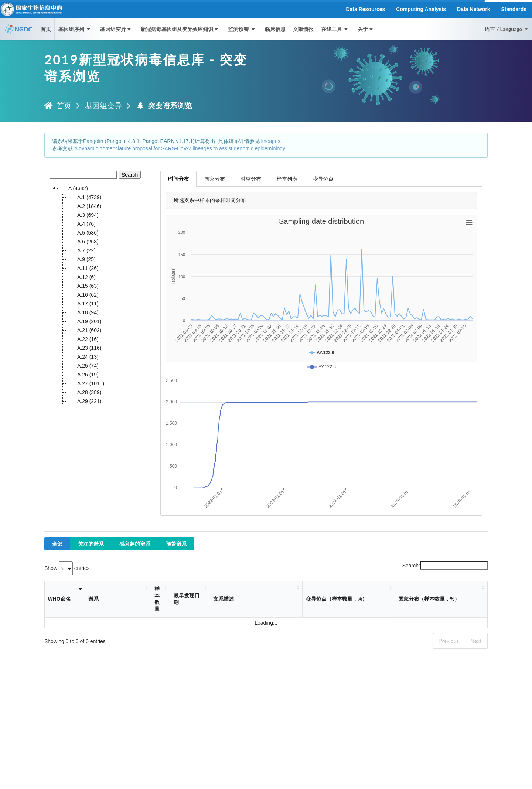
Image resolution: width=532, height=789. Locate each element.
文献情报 (303, 29)
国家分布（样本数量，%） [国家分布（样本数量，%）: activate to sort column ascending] (429, 599)
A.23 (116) (84, 348)
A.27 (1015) (86, 383)
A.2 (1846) (84, 206)
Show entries (67, 568)
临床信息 (275, 29)
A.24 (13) (83, 357)
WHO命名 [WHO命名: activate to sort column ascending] (59, 599)
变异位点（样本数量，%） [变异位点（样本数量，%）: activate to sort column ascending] (337, 599)
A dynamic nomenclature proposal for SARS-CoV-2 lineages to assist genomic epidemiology (180, 148)
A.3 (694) (83, 215)
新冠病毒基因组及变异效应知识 (180, 29)
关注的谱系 (91, 544)
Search (130, 175)
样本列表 (287, 179)
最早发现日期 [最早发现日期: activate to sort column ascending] (187, 599)
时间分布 (178, 179)
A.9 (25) (82, 259)
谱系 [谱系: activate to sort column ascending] (93, 599)
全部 (57, 544)
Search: (445, 566)
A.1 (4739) (84, 197)
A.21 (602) (84, 330)
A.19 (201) (84, 321)
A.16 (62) (83, 295)
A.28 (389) (84, 392)
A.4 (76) (82, 224)
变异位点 (323, 179)
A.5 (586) (83, 233)
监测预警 (242, 29)
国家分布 (215, 179)
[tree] (100, 295)
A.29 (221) (84, 401)
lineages (271, 141)
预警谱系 (176, 544)
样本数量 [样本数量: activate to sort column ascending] (157, 599)
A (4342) (73, 188)
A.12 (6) (82, 277)
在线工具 (335, 29)
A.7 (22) (82, 250)
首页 (46, 29)
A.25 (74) (83, 366)
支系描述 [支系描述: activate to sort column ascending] (224, 599)
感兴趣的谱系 (135, 544)
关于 (366, 29)
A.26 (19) (83, 375)
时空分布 (251, 179)
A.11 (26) (83, 268)
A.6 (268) (83, 242)
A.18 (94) (83, 312)
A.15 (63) (83, 286)
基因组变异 (116, 29)
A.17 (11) (83, 304)
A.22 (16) (83, 339)
